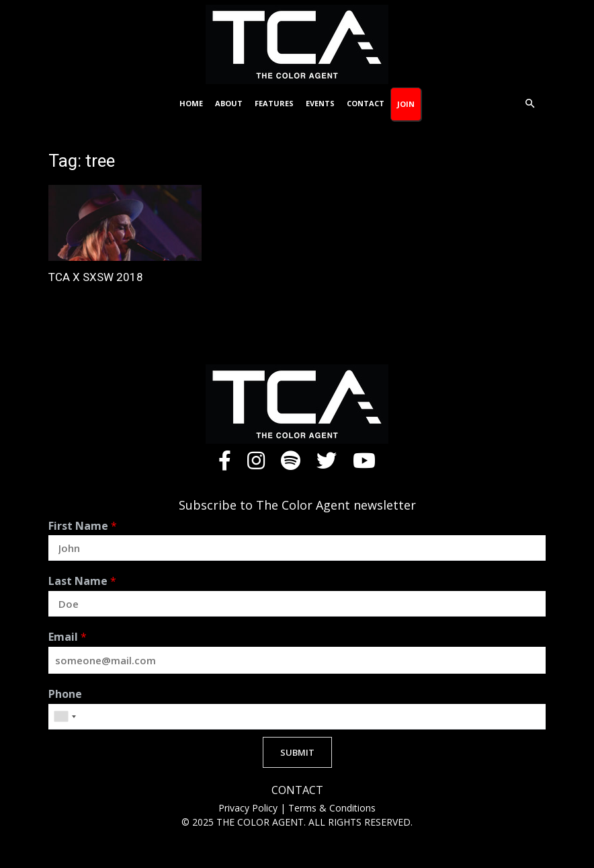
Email (68, 637)
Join (406, 104)
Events (320, 103)
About (229, 103)
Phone (65, 694)
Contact (366, 103)
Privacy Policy (249, 808)
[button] (529, 104)
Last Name (82, 581)
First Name (83, 526)
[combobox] (65, 717)
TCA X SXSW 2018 (96, 277)
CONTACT (297, 790)
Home (191, 103)
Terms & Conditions (332, 808)
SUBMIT (297, 752)
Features (274, 103)
